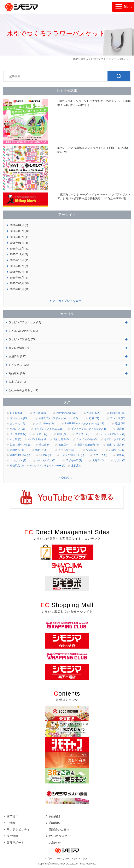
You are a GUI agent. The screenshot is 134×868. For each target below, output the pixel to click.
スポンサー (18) (45, 424)
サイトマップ (80, 858)
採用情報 (12, 836)
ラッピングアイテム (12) (48, 429)
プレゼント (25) (19, 418)
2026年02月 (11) (19, 237)
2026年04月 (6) (19, 225)
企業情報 (12, 816)
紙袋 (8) (121, 429)
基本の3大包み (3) (20, 455)
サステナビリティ (18, 829)
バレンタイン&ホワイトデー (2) (47, 466)
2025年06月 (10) (19, 283)
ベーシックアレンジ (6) (112, 434)
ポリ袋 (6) (16, 439)
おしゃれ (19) (18, 424)
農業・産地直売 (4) (88, 445)
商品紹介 (55, 816)
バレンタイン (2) (46, 460)
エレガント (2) (18, 460)
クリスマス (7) (18, 434)
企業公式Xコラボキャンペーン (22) (58, 418)
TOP (75, 59)
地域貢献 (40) (118, 413)
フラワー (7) (82, 434)
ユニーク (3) (100, 455)
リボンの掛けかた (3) (72, 455)
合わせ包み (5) (62, 439)
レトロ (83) (16, 413)
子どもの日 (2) (74, 460)
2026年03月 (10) (19, 231)
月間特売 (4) (17, 450)
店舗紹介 (55, 823)
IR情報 (11, 823)
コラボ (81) (39, 413)
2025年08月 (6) (19, 272)
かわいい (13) (18, 429)
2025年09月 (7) (19, 266)
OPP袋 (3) (45, 455)
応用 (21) (94, 418)
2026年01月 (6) (19, 243)
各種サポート (15, 843)
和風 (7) (62, 434)
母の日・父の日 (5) (115, 439)
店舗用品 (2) (17, 466)
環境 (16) (120, 424)
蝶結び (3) (41, 450)
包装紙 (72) (93, 413)
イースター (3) (66, 450)
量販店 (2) (77, 466)
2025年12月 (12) (19, 249)
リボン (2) (120, 460)
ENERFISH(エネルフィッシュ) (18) (84, 424)
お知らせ (86, 59)
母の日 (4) (45, 445)
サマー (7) (42, 434)
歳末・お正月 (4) (116, 445)
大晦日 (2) (98, 460)
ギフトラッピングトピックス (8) (89, 429)
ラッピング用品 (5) (87, 439)
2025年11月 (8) (19, 254)
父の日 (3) (92, 450)
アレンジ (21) (118, 418)
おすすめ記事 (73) (66, 413)
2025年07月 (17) (19, 278)
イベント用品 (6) (37, 439)
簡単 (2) (121, 455)
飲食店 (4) (64, 445)
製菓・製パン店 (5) (21, 445)
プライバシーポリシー (58, 858)
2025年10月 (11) (19, 260)
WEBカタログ (58, 836)
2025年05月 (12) (19, 289)
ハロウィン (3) (117, 450)
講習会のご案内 (59, 829)
